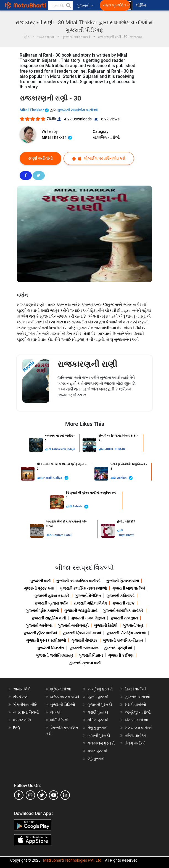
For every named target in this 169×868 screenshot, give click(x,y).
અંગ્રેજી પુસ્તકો (100, 689)
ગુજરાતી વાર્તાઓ (137, 697)
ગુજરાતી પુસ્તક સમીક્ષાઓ (46, 640)
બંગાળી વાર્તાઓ (136, 720)
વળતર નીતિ (22, 720)
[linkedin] (65, 795)
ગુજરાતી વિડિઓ (63, 705)
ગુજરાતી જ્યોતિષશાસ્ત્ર (55, 655)
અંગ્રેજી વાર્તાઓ (138, 712)
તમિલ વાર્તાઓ (136, 735)
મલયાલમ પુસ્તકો (101, 743)
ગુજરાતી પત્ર (133, 626)
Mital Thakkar (35, 110)
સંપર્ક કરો (20, 697)
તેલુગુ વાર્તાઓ (135, 743)
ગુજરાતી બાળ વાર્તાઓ (129, 588)
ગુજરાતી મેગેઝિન (88, 596)
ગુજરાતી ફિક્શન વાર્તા (122, 581)
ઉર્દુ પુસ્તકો (96, 759)
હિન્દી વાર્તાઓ (136, 689)
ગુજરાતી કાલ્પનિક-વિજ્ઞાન (123, 640)
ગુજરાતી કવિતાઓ (121, 596)
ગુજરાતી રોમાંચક (84, 640)
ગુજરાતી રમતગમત (84, 648)
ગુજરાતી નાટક (123, 603)
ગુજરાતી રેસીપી (106, 626)
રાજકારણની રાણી (87, 364)
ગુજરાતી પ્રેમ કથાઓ (42, 611)
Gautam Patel (62, 535)
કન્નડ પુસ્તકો (97, 751)
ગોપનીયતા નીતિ (25, 705)
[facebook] (19, 795)
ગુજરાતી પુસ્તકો (100, 705)
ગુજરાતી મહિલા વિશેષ (90, 603)
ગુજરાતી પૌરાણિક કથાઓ (126, 633)
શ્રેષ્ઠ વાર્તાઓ (61, 689)
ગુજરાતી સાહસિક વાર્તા (49, 618)
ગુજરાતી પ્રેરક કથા (39, 588)
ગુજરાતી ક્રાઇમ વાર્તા (85, 663)
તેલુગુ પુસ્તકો (98, 728)
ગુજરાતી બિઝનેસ (51, 648)
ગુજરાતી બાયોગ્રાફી (73, 626)
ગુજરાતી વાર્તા (40, 581)
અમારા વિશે (22, 689)
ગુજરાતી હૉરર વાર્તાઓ (40, 633)
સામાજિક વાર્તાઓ (106, 137)
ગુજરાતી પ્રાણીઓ (118, 648)
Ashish (125, 478)
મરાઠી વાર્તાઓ (135, 705)
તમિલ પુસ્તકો (98, 720)
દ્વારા (48, 449)
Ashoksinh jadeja (63, 449)
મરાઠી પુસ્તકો (98, 712)
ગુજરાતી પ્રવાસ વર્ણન (51, 603)
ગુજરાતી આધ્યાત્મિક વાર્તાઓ (78, 581)
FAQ (17, 728)
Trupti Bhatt (125, 535)
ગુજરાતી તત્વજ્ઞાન (124, 618)
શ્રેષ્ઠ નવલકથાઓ (65, 697)
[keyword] (60, 5)
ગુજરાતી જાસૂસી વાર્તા (81, 611)
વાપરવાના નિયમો (26, 712)
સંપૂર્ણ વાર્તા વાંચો (40, 158)
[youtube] (54, 795)
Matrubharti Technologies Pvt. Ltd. (73, 860)
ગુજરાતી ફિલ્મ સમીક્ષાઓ (82, 633)
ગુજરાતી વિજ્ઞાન (91, 655)
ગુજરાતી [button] (85, 6)
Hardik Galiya (56, 478)
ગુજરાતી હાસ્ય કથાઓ (52, 596)
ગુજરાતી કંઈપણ (121, 655)
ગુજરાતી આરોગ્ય (39, 626)
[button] (68, 5)
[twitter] (42, 795)
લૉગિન (141, 5)
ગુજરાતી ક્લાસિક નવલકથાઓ (83, 588)
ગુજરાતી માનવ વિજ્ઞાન (88, 618)
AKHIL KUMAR (115, 449)
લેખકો (55, 712)
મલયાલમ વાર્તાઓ (139, 728)
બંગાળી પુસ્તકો (99, 735)
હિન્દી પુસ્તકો (98, 697)
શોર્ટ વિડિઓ (60, 720)
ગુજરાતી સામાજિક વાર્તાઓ (77, 110)
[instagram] (30, 795)
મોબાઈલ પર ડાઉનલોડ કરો (99, 158)
